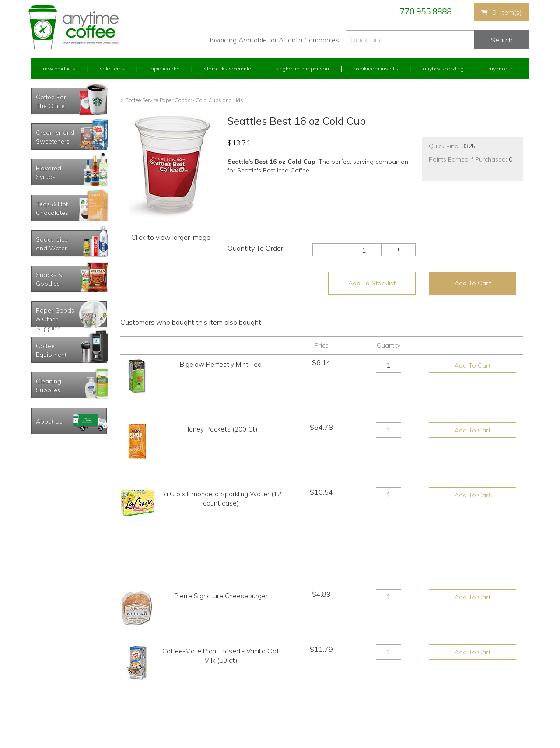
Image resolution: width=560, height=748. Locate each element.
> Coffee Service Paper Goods (156, 100)
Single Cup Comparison (302, 68)
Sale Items (112, 68)
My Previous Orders (54, 660)
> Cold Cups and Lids (217, 100)
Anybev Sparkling (443, 68)
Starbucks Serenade (227, 68)
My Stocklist (45, 692)
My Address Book (52, 676)
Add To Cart (473, 283)
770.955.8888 (426, 11)
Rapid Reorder (164, 68)
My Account (502, 68)
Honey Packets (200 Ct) (221, 409)
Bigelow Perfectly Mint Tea (221, 364)
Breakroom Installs (376, 68)
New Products (59, 68)
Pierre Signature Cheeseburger (221, 491)
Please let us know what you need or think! (348, 668)
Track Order (44, 709)
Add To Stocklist (372, 283)
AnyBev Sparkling (176, 709)
